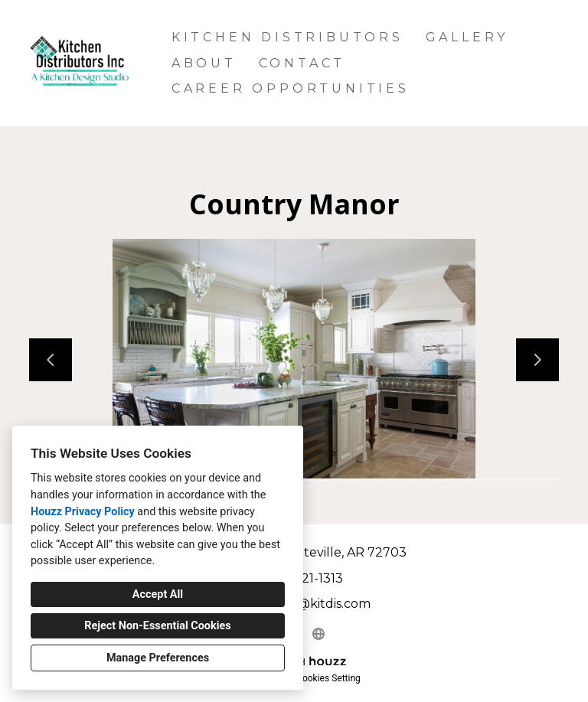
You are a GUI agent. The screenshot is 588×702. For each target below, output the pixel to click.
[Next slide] (537, 360)
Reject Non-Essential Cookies (157, 626)
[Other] (318, 634)
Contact (302, 63)
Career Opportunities (291, 88)
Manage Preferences (158, 658)
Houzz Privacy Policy (83, 512)
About (204, 63)
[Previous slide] (51, 360)
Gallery (467, 37)
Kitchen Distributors (287, 37)
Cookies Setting (328, 678)
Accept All (158, 594)
